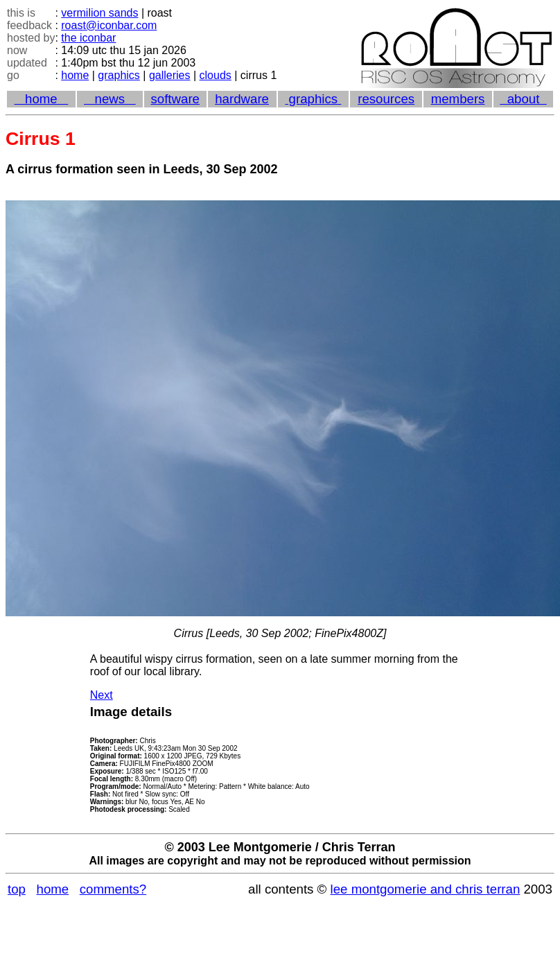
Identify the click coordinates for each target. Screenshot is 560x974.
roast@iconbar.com (109, 25)
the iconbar (88, 38)
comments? (113, 889)
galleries (170, 75)
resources (386, 99)
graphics (119, 75)
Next (102, 695)
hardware (242, 99)
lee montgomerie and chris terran (426, 889)
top (17, 889)
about (523, 99)
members (458, 99)
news (110, 99)
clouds (216, 75)
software (175, 99)
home (75, 75)
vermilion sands (99, 13)
